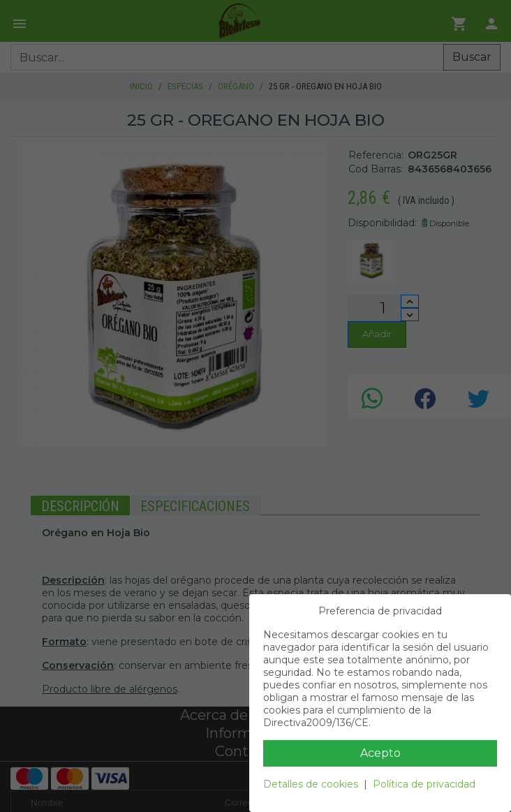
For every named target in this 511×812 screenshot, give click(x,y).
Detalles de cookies (311, 784)
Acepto (380, 753)
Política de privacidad (424, 784)
